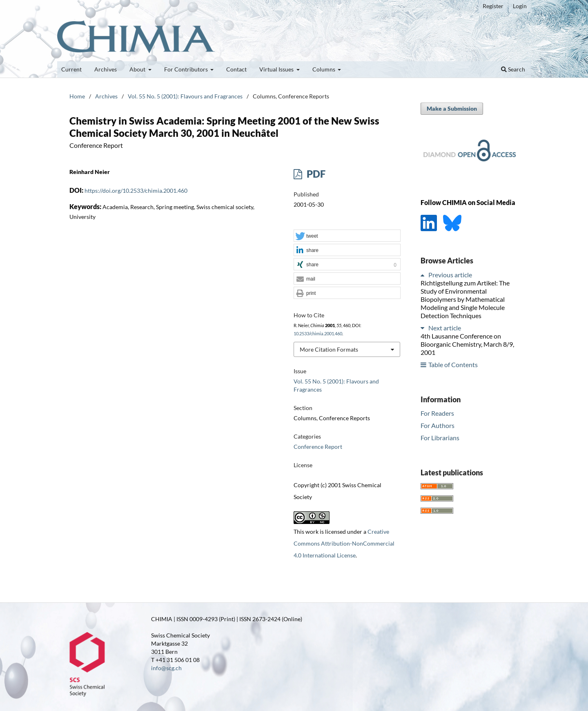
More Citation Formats (329, 349)
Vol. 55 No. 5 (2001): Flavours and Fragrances (185, 96)
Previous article (450, 275)
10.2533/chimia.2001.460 (318, 334)
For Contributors (187, 69)
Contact (236, 69)
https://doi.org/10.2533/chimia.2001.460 (136, 191)
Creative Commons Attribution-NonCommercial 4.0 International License (344, 543)
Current (71, 69)
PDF (315, 174)
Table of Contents (453, 364)
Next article (445, 328)
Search (513, 69)
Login (520, 6)
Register (493, 6)
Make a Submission (452, 108)
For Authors (438, 425)
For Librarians (440, 438)
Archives (106, 69)
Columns (324, 69)
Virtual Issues (277, 69)
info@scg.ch (166, 668)
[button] (347, 236)
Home (77, 96)
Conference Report (318, 447)
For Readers (437, 413)
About (138, 69)
